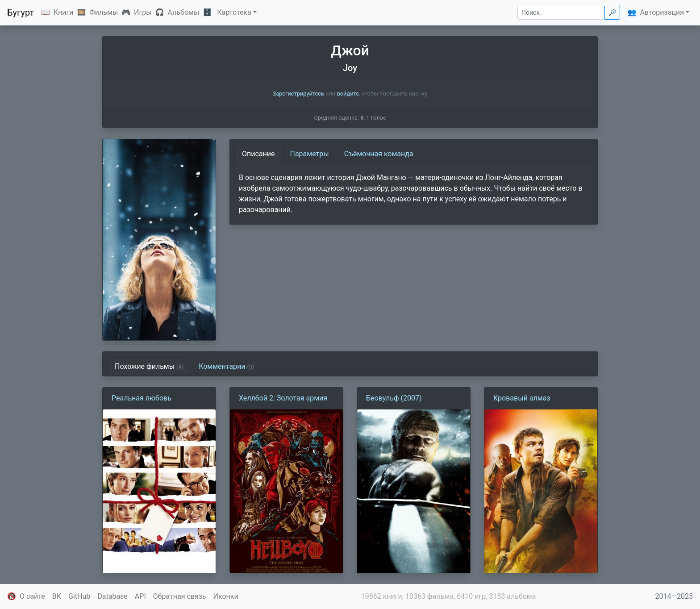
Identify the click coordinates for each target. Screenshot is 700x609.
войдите (348, 94)
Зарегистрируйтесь (298, 94)
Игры (143, 12)
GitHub (79, 596)
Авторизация (662, 12)
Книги (64, 12)
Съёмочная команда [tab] (379, 154)
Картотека (234, 12)
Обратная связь (180, 596)
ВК (57, 596)
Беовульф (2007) (394, 398)
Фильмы (104, 12)
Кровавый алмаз (522, 398)
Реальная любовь (142, 398)
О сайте (32, 596)
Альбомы (184, 12)
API (140, 596)
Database (112, 596)
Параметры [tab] (310, 154)
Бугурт (21, 13)
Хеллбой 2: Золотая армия (283, 398)
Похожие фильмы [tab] (149, 366)
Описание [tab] (258, 154)
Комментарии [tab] (226, 366)
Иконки (226, 596)
